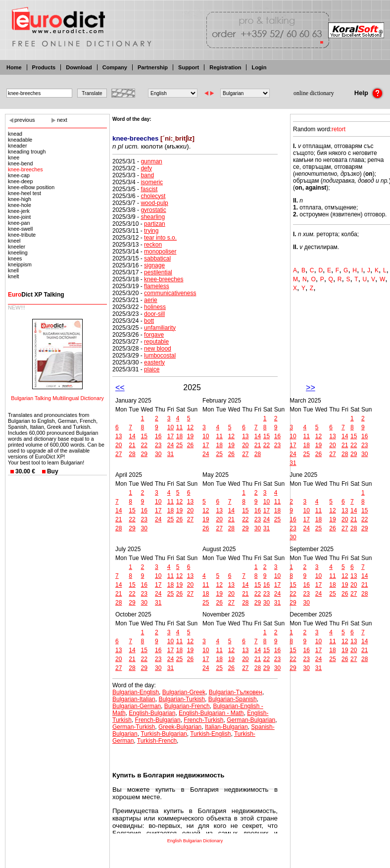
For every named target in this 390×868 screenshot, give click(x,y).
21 (132, 445)
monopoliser (160, 252)
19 (190, 436)
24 (171, 445)
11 (179, 427)
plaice (152, 369)
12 (190, 427)
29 (144, 454)
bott (149, 321)
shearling (153, 217)
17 (171, 436)
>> (311, 387)
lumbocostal (160, 356)
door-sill (154, 314)
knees (15, 258)
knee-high (20, 199)
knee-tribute (22, 235)
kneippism (20, 264)
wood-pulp (154, 203)
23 (158, 445)
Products (44, 67)
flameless (157, 286)
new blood (158, 349)
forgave (154, 335)
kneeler (17, 247)
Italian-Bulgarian (226, 727)
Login (259, 67)
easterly (154, 362)
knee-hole (20, 205)
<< (120, 387)
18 (179, 436)
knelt (14, 276)
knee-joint (19, 217)
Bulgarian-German (137, 706)
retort (339, 129)
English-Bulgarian (152, 713)
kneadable (20, 140)
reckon (153, 245)
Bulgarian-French (187, 706)
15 (144, 436)
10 (171, 427)
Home (14, 67)
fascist (149, 189)
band (147, 175)
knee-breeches (25, 169)
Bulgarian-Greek (184, 692)
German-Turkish (134, 727)
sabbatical (157, 258)
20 (119, 445)
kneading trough (27, 152)
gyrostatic (153, 210)
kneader (18, 146)
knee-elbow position (31, 187)
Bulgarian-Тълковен (236, 692)
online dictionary (314, 93)
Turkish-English (210, 734)
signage (154, 265)
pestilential (158, 272)
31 (171, 454)
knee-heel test (24, 193)
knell (13, 270)
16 (158, 436)
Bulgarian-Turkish (182, 699)
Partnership (153, 67)
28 (132, 454)
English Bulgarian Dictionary (195, 841)
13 (119, 436)
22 (144, 445)
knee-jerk (19, 211)
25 (179, 445)
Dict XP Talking (36, 295)
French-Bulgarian (158, 720)
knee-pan (19, 223)
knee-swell (20, 229)
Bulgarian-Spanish (233, 699)
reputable (156, 342)
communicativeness (170, 293)
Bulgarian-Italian (134, 699)
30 (158, 454)
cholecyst (153, 196)
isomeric (152, 182)
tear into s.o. (160, 238)
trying (151, 231)
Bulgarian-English (136, 692)
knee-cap (19, 175)
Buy (53, 471)
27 (119, 454)
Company (115, 67)
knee (14, 157)
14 (132, 436)
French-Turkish (203, 720)
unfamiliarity (160, 328)
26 (190, 445)
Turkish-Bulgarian (164, 734)
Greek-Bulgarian (180, 727)
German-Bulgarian (251, 720)
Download (79, 67)
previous (25, 120)
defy (146, 168)
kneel (14, 241)
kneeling (18, 253)
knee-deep (20, 181)
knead (15, 134)
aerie (151, 300)
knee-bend (20, 163)
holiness (155, 307)
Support (189, 67)
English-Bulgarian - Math (211, 713)
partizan (155, 224)
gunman (151, 161)
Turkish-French (157, 741)
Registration (225, 67)
